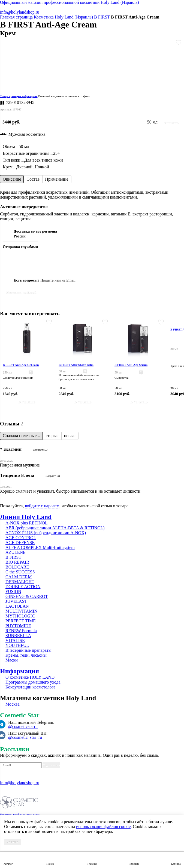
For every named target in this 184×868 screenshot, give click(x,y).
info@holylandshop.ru (20, 12)
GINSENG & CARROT (27, 596)
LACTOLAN (17, 606)
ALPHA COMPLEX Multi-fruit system (40, 547)
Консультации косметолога (30, 687)
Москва (13, 704)
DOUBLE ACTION (23, 587)
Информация (19, 671)
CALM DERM (19, 577)
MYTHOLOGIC (20, 616)
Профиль (134, 864)
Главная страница (16, 17)
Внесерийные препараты (28, 650)
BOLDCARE (17, 567)
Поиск (50, 864)
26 (85, 371)
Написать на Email (21, 293)
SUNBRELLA (18, 636)
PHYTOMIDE (18, 626)
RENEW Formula (21, 631)
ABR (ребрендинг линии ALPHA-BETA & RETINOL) (55, 528)
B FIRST (102, 17)
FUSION (13, 591)
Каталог (8, 864)
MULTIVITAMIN (21, 611)
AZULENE (16, 552)
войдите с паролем (42, 506)
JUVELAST (16, 601)
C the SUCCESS (20, 572)
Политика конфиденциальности (20, 814)
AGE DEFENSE (20, 543)
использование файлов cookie (103, 827)
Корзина (176, 864)
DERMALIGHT (20, 582)
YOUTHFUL (17, 645)
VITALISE (15, 640)
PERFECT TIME (21, 621)
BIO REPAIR (17, 562)
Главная (92, 864)
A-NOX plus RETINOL (27, 523)
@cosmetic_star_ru (25, 737)
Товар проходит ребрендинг (19, 96)
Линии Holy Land (26, 517)
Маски (12, 660)
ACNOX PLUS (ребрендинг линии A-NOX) (46, 533)
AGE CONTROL (21, 538)
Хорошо (13, 842)
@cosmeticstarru (23, 726)
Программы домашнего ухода (33, 682)
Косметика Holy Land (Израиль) (63, 17)
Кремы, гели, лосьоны (26, 655)
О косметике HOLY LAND (30, 677)
